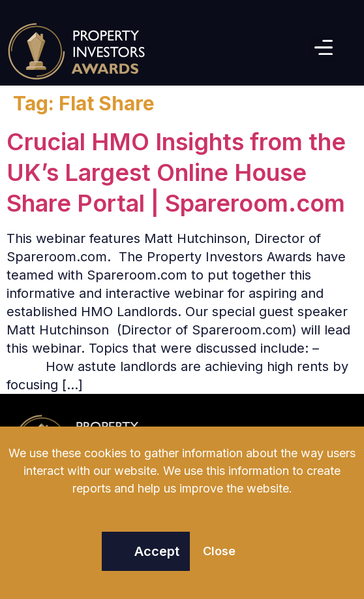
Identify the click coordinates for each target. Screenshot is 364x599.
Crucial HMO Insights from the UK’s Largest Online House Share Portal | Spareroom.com (176, 172)
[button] (324, 48)
